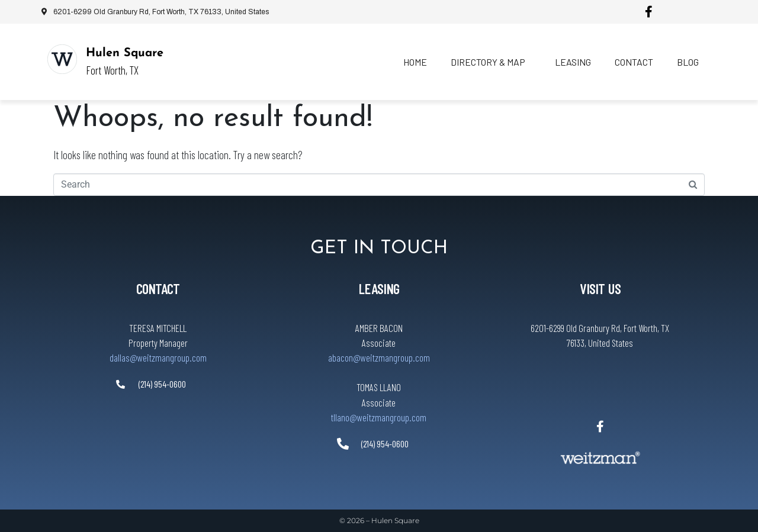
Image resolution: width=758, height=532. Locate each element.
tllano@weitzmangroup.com (379, 417)
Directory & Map (488, 62)
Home (415, 62)
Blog (688, 62)
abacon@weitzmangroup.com (379, 357)
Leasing (573, 62)
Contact (634, 62)
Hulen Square (125, 53)
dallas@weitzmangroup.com (158, 357)
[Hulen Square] (62, 59)
